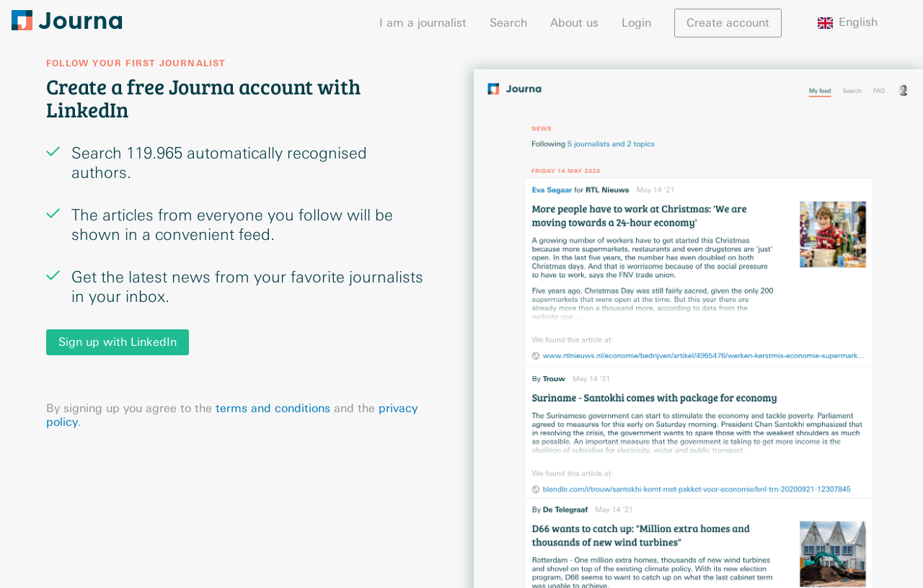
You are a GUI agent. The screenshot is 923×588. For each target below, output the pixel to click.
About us (574, 23)
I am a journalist (423, 23)
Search (508, 23)
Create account (728, 23)
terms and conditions (273, 408)
